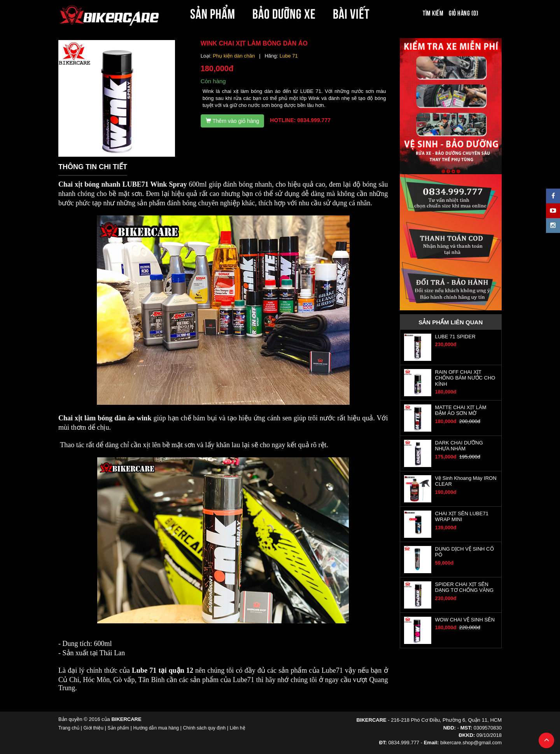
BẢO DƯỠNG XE (284, 12)
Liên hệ (238, 728)
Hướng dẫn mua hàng (156, 728)
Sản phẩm (118, 728)
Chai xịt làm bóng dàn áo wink (105, 418)
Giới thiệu (94, 728)
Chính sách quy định (204, 728)
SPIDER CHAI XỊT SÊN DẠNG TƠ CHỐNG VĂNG (465, 587)
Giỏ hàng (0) (464, 12)
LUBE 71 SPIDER (455, 337)
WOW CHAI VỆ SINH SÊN (465, 620)
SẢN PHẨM (213, 12)
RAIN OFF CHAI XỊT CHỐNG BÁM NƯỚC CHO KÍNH (465, 378)
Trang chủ (69, 728)
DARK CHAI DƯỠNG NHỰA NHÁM (459, 446)
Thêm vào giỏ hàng (233, 121)
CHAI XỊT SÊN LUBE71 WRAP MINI (462, 516)
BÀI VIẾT (351, 12)
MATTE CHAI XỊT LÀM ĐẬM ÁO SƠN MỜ (461, 410)
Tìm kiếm (433, 12)
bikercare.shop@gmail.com (471, 743)
